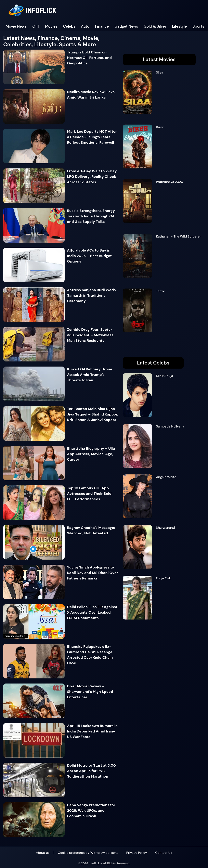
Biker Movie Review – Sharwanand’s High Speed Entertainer (90, 692)
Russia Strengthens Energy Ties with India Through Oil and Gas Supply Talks (91, 216)
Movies (51, 26)
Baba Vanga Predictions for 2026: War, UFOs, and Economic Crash (91, 810)
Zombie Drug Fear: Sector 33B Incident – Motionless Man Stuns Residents (90, 335)
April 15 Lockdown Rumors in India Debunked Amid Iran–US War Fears (92, 731)
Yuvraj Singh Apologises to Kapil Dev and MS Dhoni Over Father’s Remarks (93, 573)
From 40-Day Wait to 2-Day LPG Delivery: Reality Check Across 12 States (92, 177)
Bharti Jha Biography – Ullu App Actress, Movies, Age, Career (91, 454)
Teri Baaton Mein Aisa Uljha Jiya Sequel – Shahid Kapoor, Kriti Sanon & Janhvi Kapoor (93, 414)
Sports (198, 26)
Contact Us (164, 853)
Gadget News (126, 26)
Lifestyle (179, 26)
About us (43, 853)
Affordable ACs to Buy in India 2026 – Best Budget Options (89, 256)
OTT (36, 26)
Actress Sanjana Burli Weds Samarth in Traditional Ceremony (91, 295)
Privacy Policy (136, 853)
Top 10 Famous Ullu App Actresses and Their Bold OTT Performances (89, 494)
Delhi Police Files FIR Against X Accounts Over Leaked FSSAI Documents (92, 612)
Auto (85, 26)
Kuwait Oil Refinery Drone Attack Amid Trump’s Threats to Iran (90, 375)
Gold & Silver (155, 26)
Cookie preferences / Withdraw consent (88, 853)
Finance (102, 26)
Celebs (69, 26)
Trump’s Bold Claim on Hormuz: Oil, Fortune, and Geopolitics (89, 58)
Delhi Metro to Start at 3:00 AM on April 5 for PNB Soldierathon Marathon (91, 771)
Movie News (16, 26)
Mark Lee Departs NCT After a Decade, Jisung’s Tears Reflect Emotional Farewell (92, 137)
